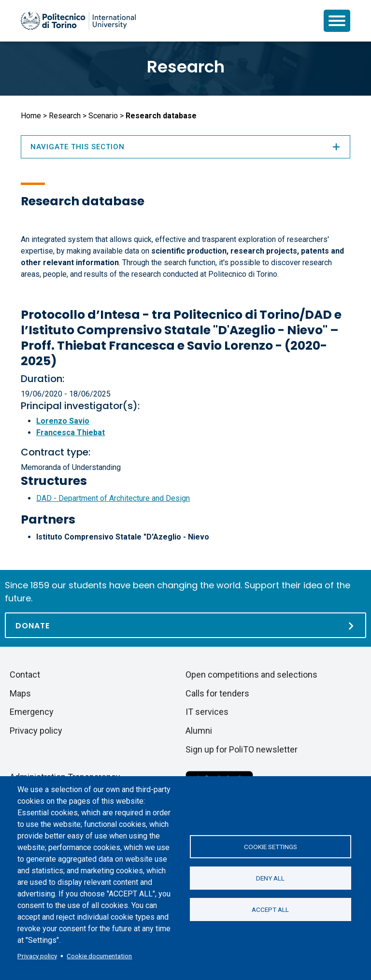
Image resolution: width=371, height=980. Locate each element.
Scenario (103, 116)
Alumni (199, 731)
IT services (207, 712)
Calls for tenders (217, 693)
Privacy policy (37, 956)
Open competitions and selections (251, 675)
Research (186, 67)
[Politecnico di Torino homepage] (78, 21)
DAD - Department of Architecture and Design (113, 498)
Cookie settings (271, 847)
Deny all (270, 878)
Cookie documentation (99, 956)
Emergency (32, 712)
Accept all (270, 909)
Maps (20, 693)
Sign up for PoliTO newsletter (242, 749)
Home (31, 116)
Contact (25, 675)
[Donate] (185, 625)
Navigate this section (185, 147)
